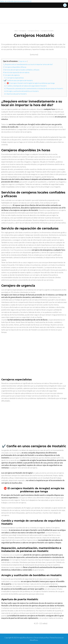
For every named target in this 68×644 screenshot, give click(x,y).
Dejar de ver (23, 61)
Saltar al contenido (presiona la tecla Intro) (16, 1)
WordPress (34, 640)
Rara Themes (50, 638)
